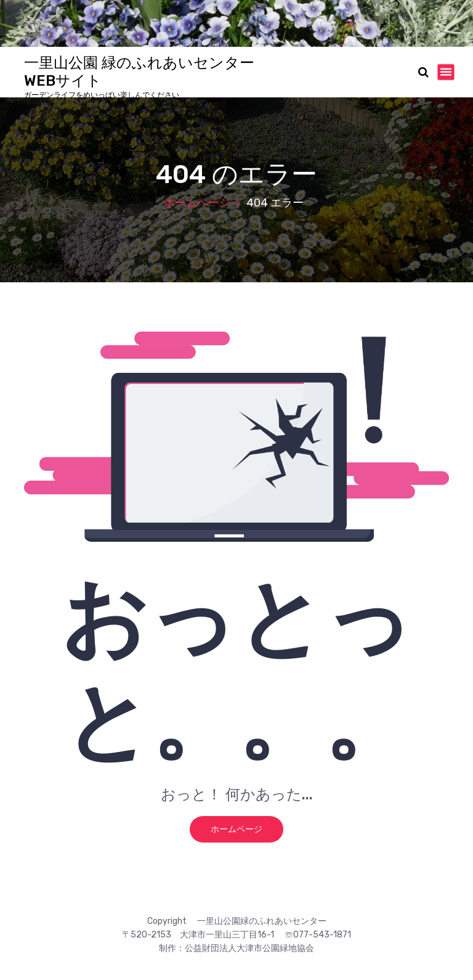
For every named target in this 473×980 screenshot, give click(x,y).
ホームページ (197, 203)
